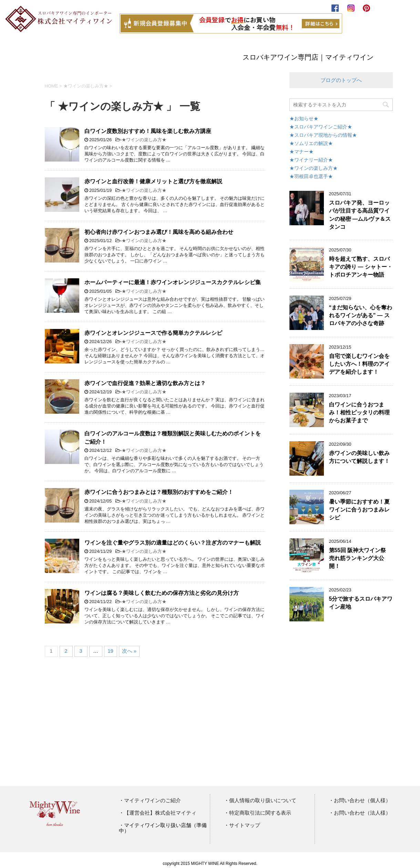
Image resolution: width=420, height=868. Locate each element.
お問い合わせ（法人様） (362, 813)
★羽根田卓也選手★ (311, 176)
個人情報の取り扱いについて (263, 800)
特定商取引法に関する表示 (260, 813)
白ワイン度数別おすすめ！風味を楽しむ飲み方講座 (148, 131)
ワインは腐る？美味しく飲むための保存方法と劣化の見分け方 (162, 593)
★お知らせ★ (304, 118)
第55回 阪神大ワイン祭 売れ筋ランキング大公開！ (358, 558)
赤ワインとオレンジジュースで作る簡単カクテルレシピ (153, 333)
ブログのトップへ (341, 80)
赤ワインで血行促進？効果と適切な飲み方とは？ (145, 383)
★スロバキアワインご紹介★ (321, 127)
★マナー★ (301, 152)
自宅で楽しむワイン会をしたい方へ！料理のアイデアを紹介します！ (359, 364)
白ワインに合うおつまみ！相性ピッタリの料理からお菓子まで (359, 413)
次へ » (129, 651)
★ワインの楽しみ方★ (144, 140)
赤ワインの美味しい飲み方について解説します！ (359, 457)
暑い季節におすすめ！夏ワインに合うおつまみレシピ (359, 510)
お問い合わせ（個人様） (362, 800)
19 (110, 651)
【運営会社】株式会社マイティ (160, 813)
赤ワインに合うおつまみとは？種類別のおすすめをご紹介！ (159, 492)
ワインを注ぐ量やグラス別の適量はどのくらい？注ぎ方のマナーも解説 (173, 543)
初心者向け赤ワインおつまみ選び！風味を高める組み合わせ (159, 232)
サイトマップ (245, 825)
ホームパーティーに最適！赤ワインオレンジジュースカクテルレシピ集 (173, 282)
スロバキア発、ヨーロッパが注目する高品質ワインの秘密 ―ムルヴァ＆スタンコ (360, 215)
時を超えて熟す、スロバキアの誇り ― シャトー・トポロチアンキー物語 (361, 267)
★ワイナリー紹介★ (311, 160)
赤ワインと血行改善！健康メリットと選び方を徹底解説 (153, 181)
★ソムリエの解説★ (311, 143)
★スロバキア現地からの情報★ (323, 135)
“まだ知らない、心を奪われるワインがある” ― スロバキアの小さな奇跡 (361, 316)
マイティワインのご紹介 (152, 800)
